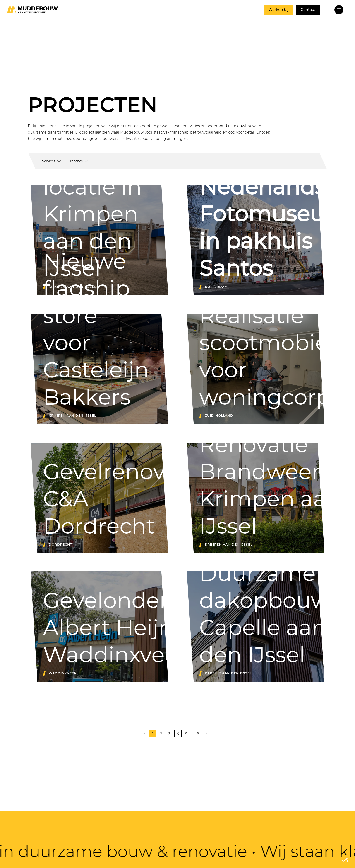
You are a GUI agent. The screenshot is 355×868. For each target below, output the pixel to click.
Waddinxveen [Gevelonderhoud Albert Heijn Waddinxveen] (63, 673)
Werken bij (278, 10)
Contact (308, 10)
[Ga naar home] (32, 10)
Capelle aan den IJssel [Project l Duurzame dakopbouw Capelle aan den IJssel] (228, 673)
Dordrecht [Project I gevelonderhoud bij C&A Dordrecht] (60, 545)
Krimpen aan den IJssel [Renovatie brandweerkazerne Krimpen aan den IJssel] (229, 545)
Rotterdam (216, 287)
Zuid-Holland (219, 416)
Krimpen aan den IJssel (72, 416)
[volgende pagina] (206, 734)
